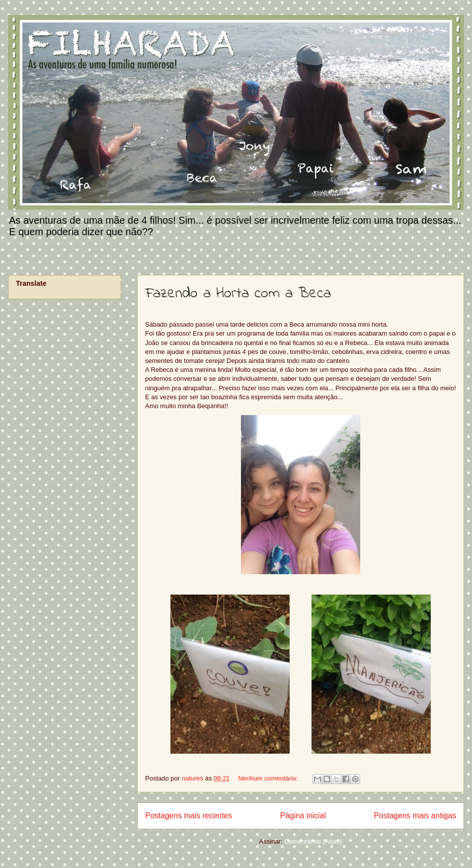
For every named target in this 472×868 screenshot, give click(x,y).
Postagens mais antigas (415, 816)
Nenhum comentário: (269, 778)
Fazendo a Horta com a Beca (238, 294)
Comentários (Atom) (313, 841)
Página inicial (303, 816)
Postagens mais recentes (189, 816)
